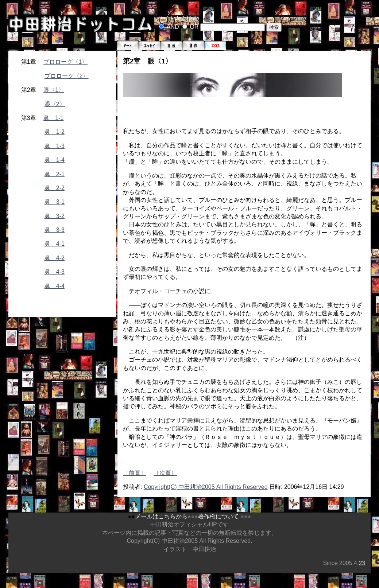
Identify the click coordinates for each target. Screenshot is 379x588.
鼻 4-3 (55, 272)
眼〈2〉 (55, 104)
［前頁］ (135, 473)
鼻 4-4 (55, 286)
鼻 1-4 (55, 160)
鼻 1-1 (53, 118)
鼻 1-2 (55, 132)
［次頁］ (165, 473)
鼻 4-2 (55, 258)
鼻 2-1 (55, 174)
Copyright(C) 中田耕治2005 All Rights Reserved (206, 487)
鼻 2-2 (55, 188)
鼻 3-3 (55, 230)
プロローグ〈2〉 (67, 76)
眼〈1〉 (54, 90)
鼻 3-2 (55, 216)
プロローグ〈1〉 (65, 62)
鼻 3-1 (55, 202)
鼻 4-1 (55, 244)
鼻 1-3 (55, 146)
